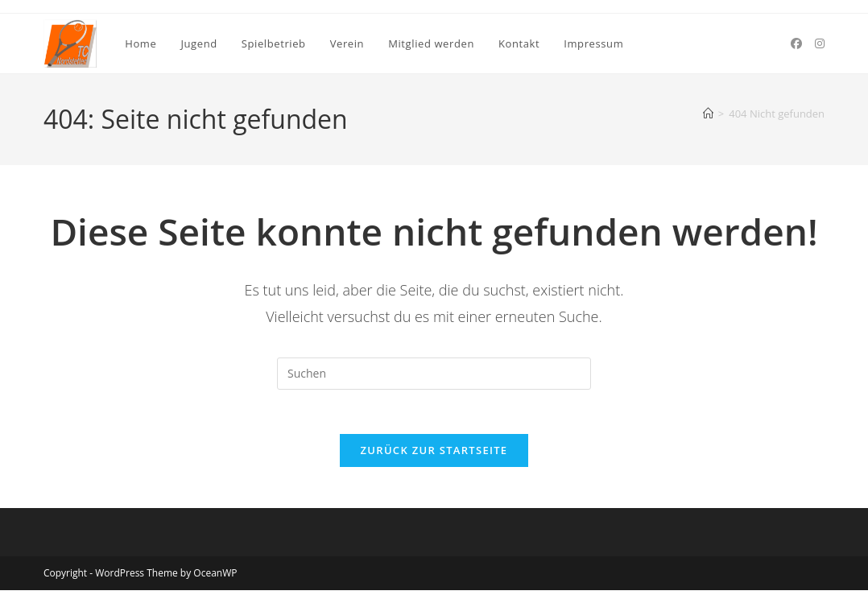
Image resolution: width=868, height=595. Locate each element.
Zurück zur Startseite (434, 455)
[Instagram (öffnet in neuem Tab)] (820, 43)
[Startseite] (708, 114)
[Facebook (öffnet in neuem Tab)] (796, 43)
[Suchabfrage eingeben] (434, 374)
